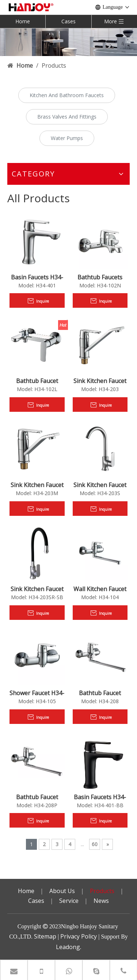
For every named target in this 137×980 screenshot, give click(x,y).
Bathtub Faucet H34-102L (37, 381)
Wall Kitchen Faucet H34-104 (100, 589)
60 (95, 844)
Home (23, 21)
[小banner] (68, 42)
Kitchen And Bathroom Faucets (67, 95)
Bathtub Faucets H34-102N (100, 277)
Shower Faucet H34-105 (37, 693)
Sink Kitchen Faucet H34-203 (100, 381)
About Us (62, 891)
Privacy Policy (79, 936)
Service (69, 901)
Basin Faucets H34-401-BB (100, 797)
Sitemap (45, 936)
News (101, 901)
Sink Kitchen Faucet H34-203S (100, 485)
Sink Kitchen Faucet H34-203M (37, 485)
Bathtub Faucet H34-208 (100, 693)
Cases (68, 21)
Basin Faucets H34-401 (37, 277)
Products (102, 891)
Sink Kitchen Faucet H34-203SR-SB (37, 589)
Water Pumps (67, 138)
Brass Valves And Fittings (67, 117)
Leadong (68, 947)
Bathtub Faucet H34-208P (37, 797)
